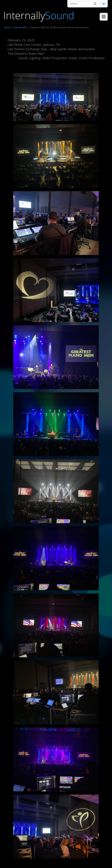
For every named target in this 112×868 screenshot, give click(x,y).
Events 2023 (21, 27)
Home (8, 27)
